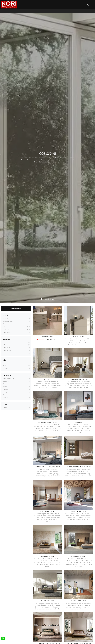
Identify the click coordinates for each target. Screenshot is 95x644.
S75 (4, 327)
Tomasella (6, 332)
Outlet (5, 407)
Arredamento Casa (46, 11)
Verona (5, 395)
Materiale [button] (6, 339)
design (5, 366)
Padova (5, 389)
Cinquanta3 (7, 318)
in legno (5, 345)
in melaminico (7, 350)
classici (5, 363)
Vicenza (5, 398)
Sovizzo (5, 392)
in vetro (5, 353)
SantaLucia (6, 329)
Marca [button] (5, 316)
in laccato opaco (8, 342)
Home (39, 11)
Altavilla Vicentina (9, 378)
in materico (7, 348)
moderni (6, 368)
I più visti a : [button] (7, 375)
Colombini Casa (8, 321)
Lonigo (5, 387)
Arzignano (6, 381)
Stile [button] (4, 360)
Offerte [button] (6, 405)
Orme (5, 324)
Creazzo (5, 384)
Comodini (55, 11)
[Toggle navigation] (92, 5)
